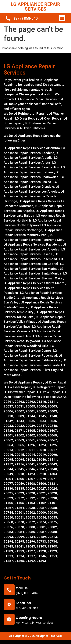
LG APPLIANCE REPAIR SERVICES (35, 7)
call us (22, 588)
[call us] (9, 590)
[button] (62, 18)
